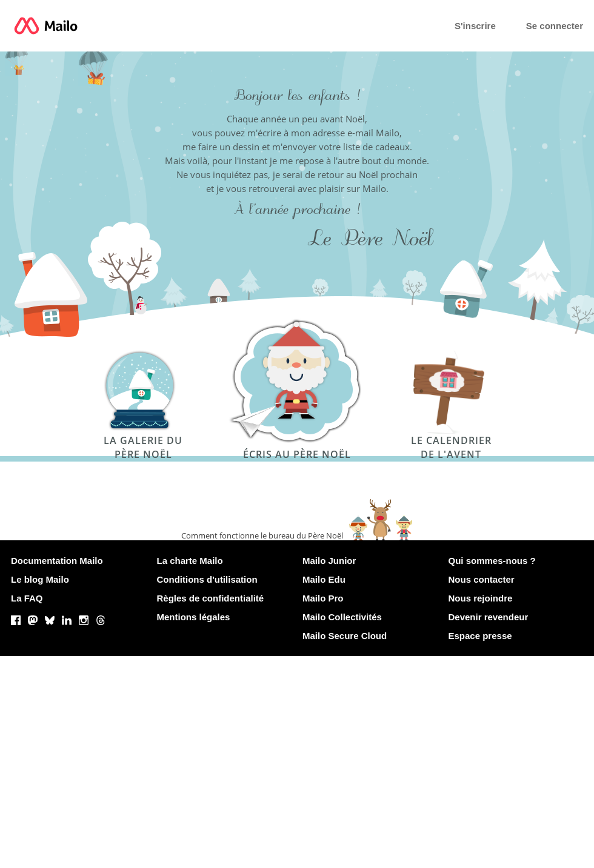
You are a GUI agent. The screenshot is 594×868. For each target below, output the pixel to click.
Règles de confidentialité (211, 598)
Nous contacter (482, 579)
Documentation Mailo (57, 561)
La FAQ (27, 598)
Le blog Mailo (40, 579)
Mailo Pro (323, 598)
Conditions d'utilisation (207, 579)
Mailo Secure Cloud (345, 636)
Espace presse (480, 636)
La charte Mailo (190, 561)
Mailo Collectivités (342, 617)
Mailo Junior (329, 561)
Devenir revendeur (489, 617)
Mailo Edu (324, 579)
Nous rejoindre (481, 598)
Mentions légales (194, 617)
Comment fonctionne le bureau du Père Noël (262, 535)
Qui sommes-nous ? (492, 561)
